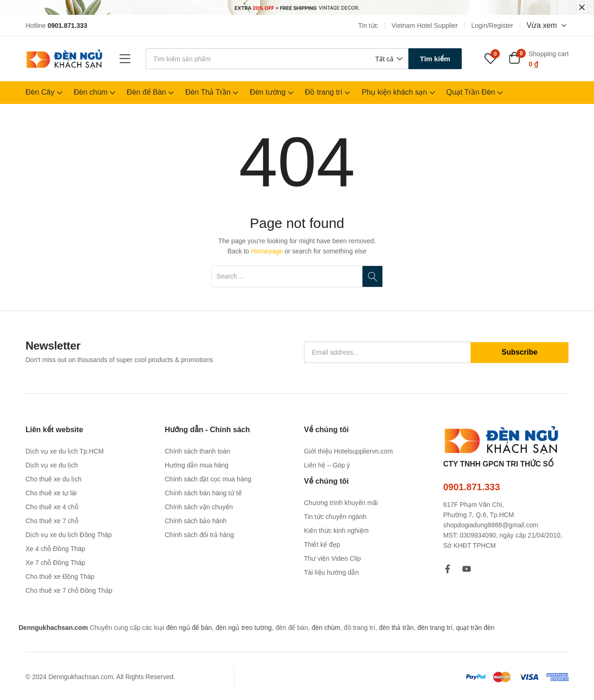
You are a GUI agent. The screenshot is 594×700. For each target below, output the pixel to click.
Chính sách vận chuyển (199, 507)
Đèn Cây (45, 92)
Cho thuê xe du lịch (54, 479)
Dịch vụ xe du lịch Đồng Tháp (69, 535)
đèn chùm (326, 628)
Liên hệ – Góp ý (327, 465)
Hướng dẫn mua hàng (197, 465)
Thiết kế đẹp (322, 544)
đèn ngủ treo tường (243, 628)
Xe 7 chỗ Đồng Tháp (55, 563)
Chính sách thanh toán (197, 451)
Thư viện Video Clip (333, 558)
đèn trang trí (435, 628)
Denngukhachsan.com (53, 628)
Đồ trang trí (329, 92)
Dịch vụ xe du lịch (52, 465)
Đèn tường (272, 92)
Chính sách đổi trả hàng (199, 535)
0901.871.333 (471, 487)
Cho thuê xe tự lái (51, 493)
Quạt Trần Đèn (476, 92)
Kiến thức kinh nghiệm (336, 531)
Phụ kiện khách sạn (399, 92)
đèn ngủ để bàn (189, 628)
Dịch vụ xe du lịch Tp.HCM (65, 451)
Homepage (267, 251)
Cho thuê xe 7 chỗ (52, 521)
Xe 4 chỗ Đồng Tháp (55, 549)
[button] (388, 59)
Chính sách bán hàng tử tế (203, 493)
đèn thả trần (396, 628)
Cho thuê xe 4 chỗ (52, 507)
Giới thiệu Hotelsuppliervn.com (348, 451)
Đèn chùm (96, 92)
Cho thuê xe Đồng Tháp (60, 577)
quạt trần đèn (475, 628)
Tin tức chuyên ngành (335, 517)
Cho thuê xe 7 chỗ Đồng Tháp (69, 590)
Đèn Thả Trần (213, 92)
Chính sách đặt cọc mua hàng (208, 479)
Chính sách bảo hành (196, 521)
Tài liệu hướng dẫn (331, 572)
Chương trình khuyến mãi (341, 503)
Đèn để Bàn (151, 92)
